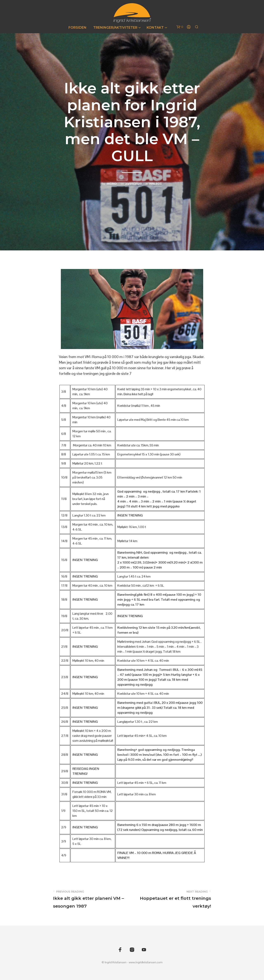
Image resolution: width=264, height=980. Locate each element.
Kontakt (155, 28)
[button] (180, 27)
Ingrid (112, 184)
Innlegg (156, 184)
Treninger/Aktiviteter (115, 28)
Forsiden (77, 28)
